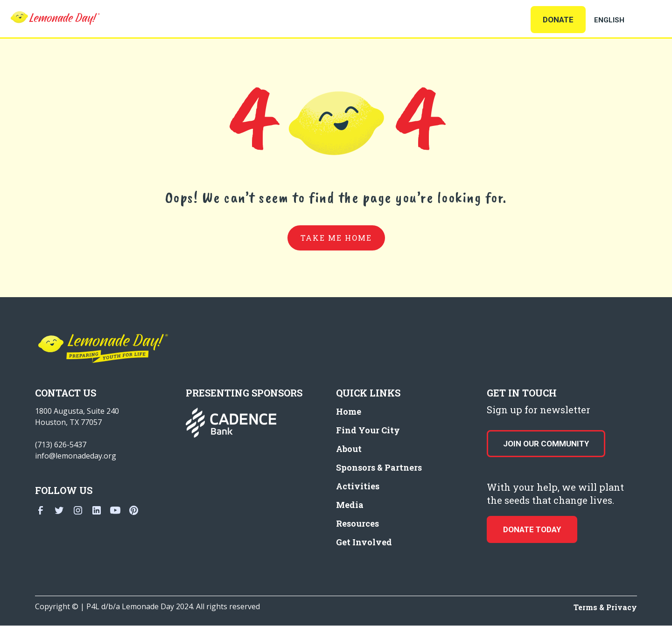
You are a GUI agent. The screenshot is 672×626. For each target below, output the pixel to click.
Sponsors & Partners (379, 467)
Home (349, 411)
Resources (357, 523)
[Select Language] (621, 20)
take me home (336, 238)
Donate (558, 20)
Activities (358, 486)
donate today (532, 529)
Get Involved (364, 542)
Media (350, 505)
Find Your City (368, 430)
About (349, 449)
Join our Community (546, 444)
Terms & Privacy (605, 607)
